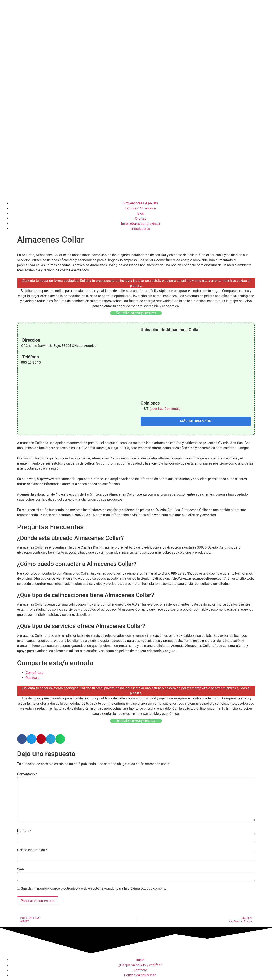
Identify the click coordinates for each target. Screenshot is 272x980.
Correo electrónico (32, 850)
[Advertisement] (136, 167)
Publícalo (33, 678)
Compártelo (35, 673)
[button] (22, 739)
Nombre (24, 831)
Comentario (27, 774)
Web (20, 869)
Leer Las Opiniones (165, 409)
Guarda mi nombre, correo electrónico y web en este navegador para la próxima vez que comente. (94, 889)
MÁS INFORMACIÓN (196, 421)
